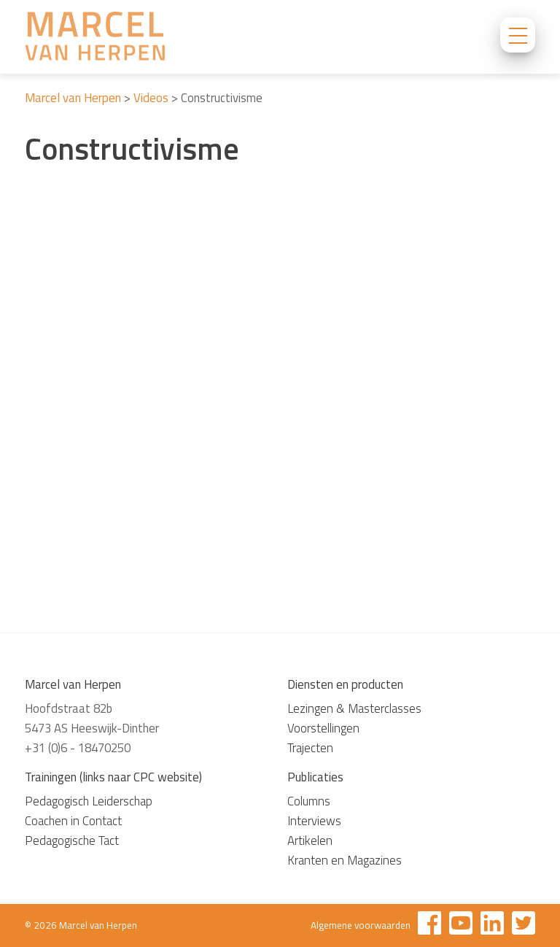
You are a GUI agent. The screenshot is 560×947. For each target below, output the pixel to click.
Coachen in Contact (73, 821)
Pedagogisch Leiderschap (89, 801)
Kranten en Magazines (345, 860)
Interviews (314, 821)
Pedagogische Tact (72, 840)
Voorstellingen (323, 728)
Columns (309, 801)
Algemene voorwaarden (361, 925)
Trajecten (310, 748)
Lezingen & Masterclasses (354, 708)
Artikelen (310, 840)
